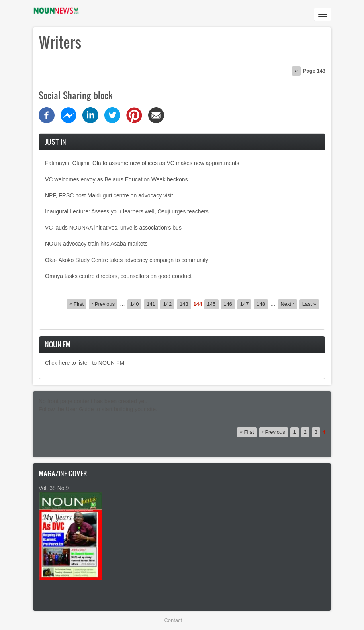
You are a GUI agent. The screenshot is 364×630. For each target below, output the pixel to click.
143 (185, 304)
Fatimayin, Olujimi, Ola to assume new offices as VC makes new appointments (142, 163)
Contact (173, 620)
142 (169, 304)
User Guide (80, 409)
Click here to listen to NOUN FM (85, 363)
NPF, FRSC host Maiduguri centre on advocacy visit (109, 195)
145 (213, 304)
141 (152, 304)
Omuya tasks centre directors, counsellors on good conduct (118, 276)
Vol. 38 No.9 (54, 488)
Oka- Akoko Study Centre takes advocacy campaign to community (127, 260)
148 (262, 304)
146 (229, 304)
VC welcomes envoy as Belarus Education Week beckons (116, 179)
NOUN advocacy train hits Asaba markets (96, 244)
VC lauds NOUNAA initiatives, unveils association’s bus (113, 228)
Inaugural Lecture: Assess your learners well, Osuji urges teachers (127, 211)
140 (136, 304)
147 (246, 304)
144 (198, 304)
